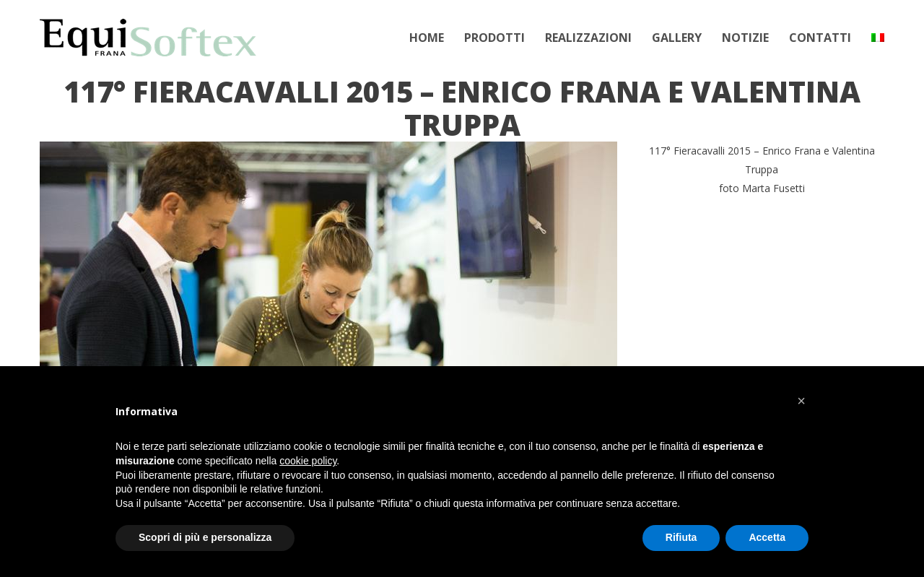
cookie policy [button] (308, 461)
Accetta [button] (767, 537)
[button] (801, 401)
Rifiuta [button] (681, 537)
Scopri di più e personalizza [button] (205, 537)
